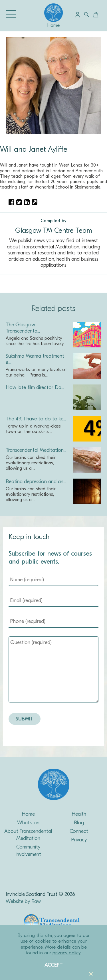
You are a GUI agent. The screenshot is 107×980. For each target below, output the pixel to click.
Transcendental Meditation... (36, 450)
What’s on (28, 823)
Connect (79, 831)
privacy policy (66, 953)
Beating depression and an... (36, 482)
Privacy (79, 840)
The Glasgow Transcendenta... (23, 328)
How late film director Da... (35, 387)
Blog (79, 823)
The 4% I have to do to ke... (36, 419)
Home (53, 22)
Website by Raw (23, 901)
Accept (54, 965)
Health (79, 814)
